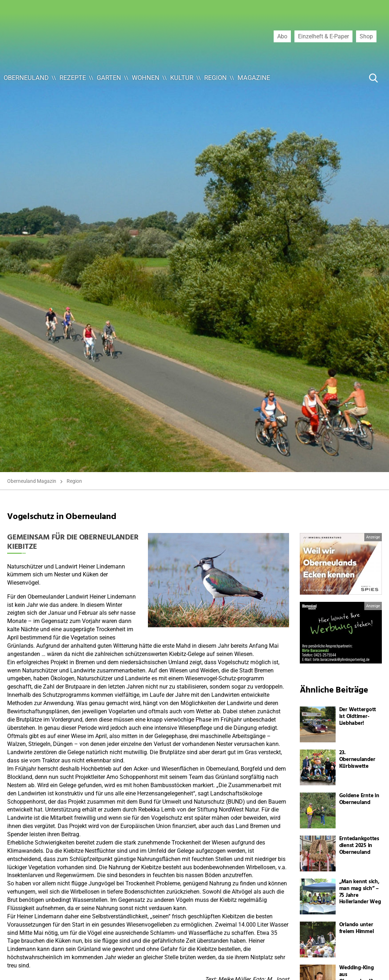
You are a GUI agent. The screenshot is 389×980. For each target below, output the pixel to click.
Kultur (182, 78)
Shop (366, 36)
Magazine (254, 78)
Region (215, 78)
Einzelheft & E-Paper (323, 36)
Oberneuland (26, 78)
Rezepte (73, 78)
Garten (109, 78)
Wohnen (146, 78)
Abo (282, 36)
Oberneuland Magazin (32, 481)
